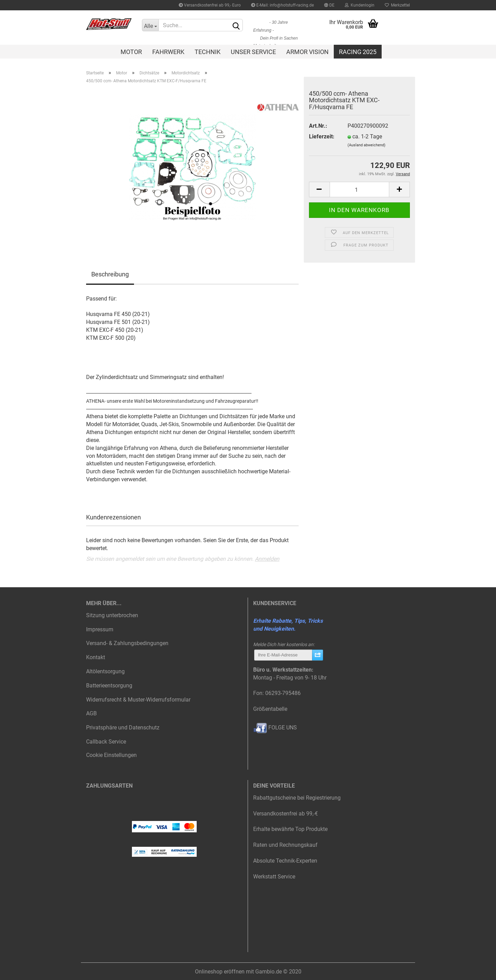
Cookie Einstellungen (111, 755)
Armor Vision (307, 52)
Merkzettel (397, 5)
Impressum (100, 629)
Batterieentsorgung (109, 686)
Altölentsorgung (105, 671)
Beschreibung (110, 274)
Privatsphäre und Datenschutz (123, 728)
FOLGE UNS (275, 728)
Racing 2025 (358, 52)
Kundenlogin (360, 5)
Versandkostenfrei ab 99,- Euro (210, 5)
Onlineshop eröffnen (220, 972)
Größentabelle (270, 709)
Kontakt (96, 657)
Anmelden (267, 559)
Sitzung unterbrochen (112, 615)
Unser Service (253, 52)
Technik (208, 52)
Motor (131, 52)
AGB (91, 713)
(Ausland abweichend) (366, 145)
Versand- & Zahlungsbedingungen (127, 643)
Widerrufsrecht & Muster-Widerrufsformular (138, 700)
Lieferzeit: (322, 136)
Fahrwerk (168, 52)
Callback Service (106, 742)
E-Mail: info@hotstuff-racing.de (282, 5)
